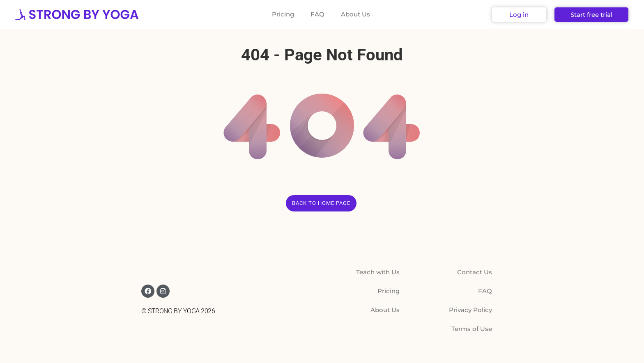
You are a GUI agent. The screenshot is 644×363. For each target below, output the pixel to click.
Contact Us (475, 272)
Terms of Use (472, 329)
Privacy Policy (470, 310)
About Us (355, 14)
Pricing (283, 14)
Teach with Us (378, 272)
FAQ (317, 14)
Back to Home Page (321, 203)
